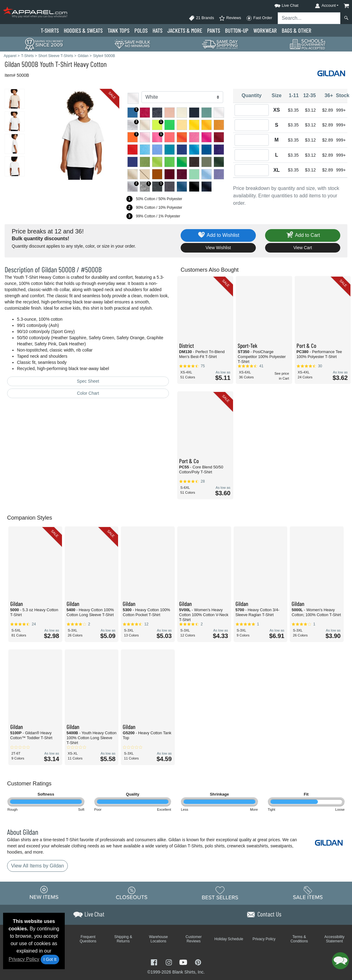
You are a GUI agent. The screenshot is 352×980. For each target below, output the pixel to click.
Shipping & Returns (123, 939)
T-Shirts (50, 30)
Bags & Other (297, 30)
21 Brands (201, 18)
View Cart (303, 248)
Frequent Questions (88, 939)
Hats (158, 30)
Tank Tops (119, 30)
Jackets (185, 30)
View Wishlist (218, 248)
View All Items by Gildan (37, 866)
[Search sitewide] (309, 18)
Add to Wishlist (218, 235)
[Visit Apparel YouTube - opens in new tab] (184, 962)
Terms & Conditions (299, 939)
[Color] (182, 97)
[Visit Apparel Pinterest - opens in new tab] (198, 962)
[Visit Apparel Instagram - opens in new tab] (170, 962)
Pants (214, 30)
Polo (141, 30)
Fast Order (259, 18)
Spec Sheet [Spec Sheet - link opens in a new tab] (88, 381)
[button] (281, 4)
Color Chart (88, 393)
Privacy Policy (24, 959)
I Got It (50, 959)
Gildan (12, 64)
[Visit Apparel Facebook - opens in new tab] (155, 962)
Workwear (265, 30)
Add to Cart (303, 235)
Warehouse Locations (158, 939)
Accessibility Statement (334, 939)
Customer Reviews (194, 939)
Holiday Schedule (229, 939)
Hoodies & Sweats (83, 30)
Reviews (230, 18)
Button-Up (237, 30)
